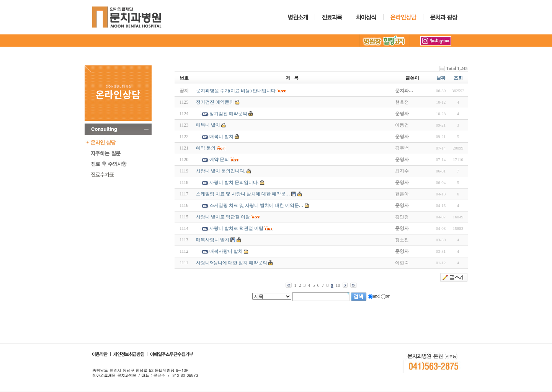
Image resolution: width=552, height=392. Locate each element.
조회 (458, 78)
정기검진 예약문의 (215, 102)
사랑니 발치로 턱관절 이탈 (223, 217)
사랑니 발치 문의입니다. (221, 171)
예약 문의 (206, 148)
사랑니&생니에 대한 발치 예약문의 (232, 263)
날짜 (441, 78)
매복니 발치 (208, 125)
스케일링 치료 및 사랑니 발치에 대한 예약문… (243, 194)
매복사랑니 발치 (213, 240)
